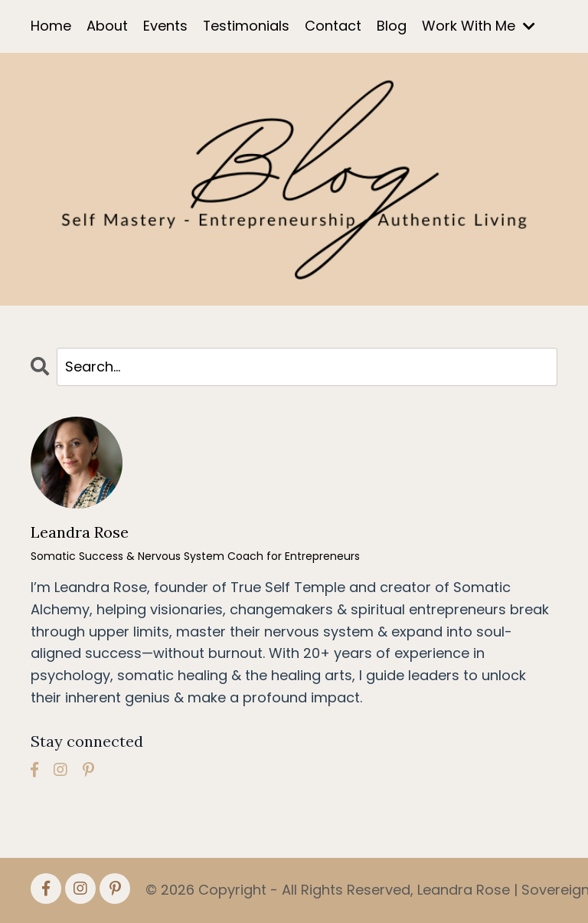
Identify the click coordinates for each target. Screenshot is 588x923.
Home (51, 26)
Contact (334, 26)
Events (165, 26)
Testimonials (247, 26)
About (107, 26)
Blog (392, 26)
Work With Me (479, 26)
